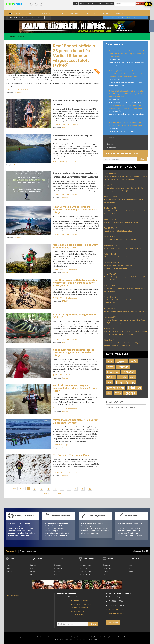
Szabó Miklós (110, 254)
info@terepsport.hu (116, 609)
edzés (110, 361)
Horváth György (111, 308)
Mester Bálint (85, 575)
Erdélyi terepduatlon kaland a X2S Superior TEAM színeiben (126, 212)
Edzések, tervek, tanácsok (81, 604)
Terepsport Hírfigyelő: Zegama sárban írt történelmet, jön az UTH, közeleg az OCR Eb (126, 178)
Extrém (34, 575)
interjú (110, 367)
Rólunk (100, 3)
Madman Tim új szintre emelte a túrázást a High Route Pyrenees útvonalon (124, 344)
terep (110, 382)
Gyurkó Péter (110, 208)
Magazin (108, 568)
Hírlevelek (40, 18)
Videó (33, 18)
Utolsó (59, 493)
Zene (131, 565)
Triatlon (58, 565)
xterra (130, 393)
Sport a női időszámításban (120, 240)
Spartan (10, 571)
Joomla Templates (115, 637)
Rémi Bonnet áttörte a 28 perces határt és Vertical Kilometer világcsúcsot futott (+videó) (74, 56)
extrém (122, 361)
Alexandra (131, 18)
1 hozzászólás (71, 375)
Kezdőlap (12, 37)
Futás (16, 165)
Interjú (107, 575)
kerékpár (113, 372)
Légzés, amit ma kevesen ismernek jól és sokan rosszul (124, 290)
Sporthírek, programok (80, 601)
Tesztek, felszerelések (80, 608)
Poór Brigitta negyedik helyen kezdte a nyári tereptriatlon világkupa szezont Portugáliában (75, 283)
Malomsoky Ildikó (112, 262)
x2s (118, 393)
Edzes (27, 18)
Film (130, 568)
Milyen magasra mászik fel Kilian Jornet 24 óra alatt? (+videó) (76, 421)
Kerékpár (59, 568)
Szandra (138, 18)
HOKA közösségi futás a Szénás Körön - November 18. (125, 201)
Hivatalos (110, 138)
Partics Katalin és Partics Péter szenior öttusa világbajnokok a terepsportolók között (125, 333)
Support (108, 185)
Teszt (63, 127)
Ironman (123, 367)
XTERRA (65, 301)
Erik (127, 18)
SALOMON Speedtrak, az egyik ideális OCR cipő (74, 316)
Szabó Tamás (110, 285)
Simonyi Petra (110, 274)
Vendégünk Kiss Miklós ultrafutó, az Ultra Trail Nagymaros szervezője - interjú (74, 353)
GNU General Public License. (93, 639)
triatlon (135, 388)
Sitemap (110, 144)
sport (133, 377)
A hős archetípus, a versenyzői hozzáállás (125, 311)
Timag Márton (110, 297)
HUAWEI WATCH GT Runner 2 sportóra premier (122, 301)
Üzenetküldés (113, 622)
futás (133, 361)
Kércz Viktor (109, 340)
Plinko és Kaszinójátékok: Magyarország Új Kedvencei (124, 278)
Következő (47, 493)
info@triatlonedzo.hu (117, 614)
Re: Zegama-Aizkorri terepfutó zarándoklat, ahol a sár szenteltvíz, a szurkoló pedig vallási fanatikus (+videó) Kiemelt (127, 54)
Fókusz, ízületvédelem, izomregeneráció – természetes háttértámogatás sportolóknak (124, 189)
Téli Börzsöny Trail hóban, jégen (71, 455)
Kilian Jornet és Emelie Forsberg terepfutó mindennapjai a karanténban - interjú (76, 210)
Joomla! (53, 639)
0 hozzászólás (24, 89)
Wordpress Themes (130, 637)
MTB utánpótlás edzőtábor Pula (122, 222)
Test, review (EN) (78, 615)
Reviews (83, 3)
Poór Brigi (84, 568)
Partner (107, 565)
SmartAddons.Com (101, 637)
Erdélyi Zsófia (110, 228)
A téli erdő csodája (116, 257)
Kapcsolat (109, 3)
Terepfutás (18, 92)
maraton (129, 372)
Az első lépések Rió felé (118, 231)
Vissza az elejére (140, 551)
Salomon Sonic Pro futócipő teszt (122, 248)
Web (106, 571)
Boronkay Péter (111, 245)
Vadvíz (34, 568)
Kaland (34, 565)
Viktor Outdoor (111, 196)
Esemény (132, 575)
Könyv (131, 571)
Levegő (34, 571)
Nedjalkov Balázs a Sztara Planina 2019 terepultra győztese (75, 246)
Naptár (21, 18)
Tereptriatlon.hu (11, 551)
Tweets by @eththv (13, 595)
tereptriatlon (115, 388)
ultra (109, 393)
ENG (76, 3)
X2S (8, 568)
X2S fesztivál (13, 18)
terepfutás (125, 382)
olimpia (122, 377)
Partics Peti (109, 328)
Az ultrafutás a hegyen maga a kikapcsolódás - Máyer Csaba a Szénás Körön (75, 388)
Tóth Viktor (110, 174)
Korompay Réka (111, 237)
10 (90, 489)
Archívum (92, 3)
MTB (111, 377)
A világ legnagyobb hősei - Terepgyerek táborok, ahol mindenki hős (123, 267)
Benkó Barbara (85, 565)
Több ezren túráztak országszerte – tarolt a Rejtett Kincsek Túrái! (125, 321)
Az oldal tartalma (78, 611)
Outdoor (65, 448)
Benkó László (110, 219)
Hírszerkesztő (110, 317)
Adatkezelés (111, 147)
